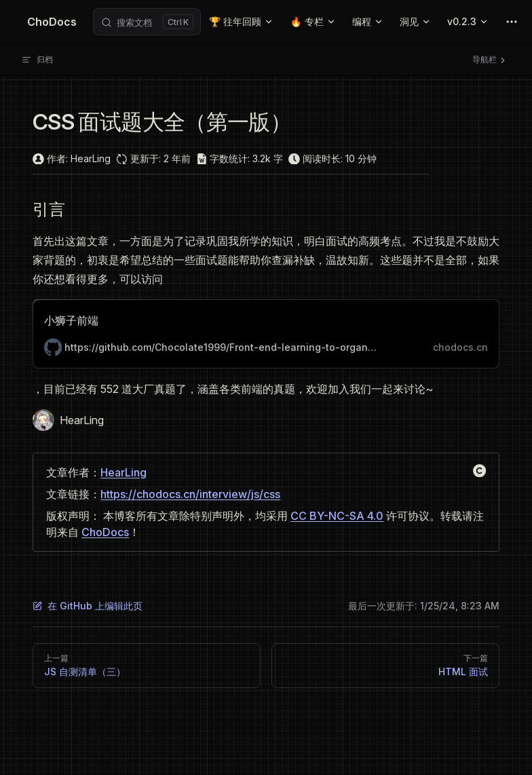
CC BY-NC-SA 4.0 (337, 516)
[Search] (147, 22)
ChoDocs (105, 532)
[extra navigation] (512, 22)
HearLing (123, 472)
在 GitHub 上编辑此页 (88, 606)
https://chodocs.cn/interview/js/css (190, 494)
